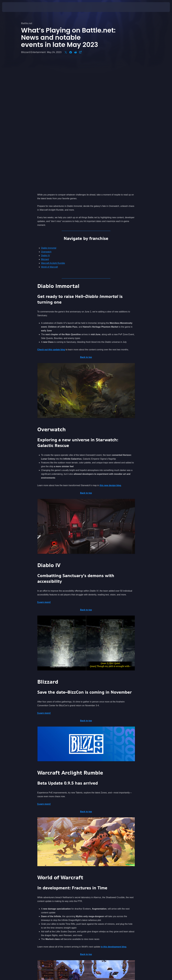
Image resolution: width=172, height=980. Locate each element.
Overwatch (46, 124)
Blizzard (45, 132)
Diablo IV (46, 128)
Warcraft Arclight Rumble (53, 135)
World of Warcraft (50, 139)
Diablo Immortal (49, 120)
